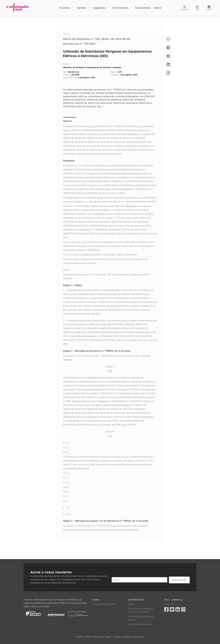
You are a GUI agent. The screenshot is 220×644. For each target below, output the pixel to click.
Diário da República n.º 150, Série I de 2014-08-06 (96, 39)
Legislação (99, 8)
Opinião (81, 8)
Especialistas (143, 8)
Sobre (158, 8)
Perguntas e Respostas (104, 604)
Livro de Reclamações (140, 624)
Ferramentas (120, 8)
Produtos (64, 8)
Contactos (169, 604)
